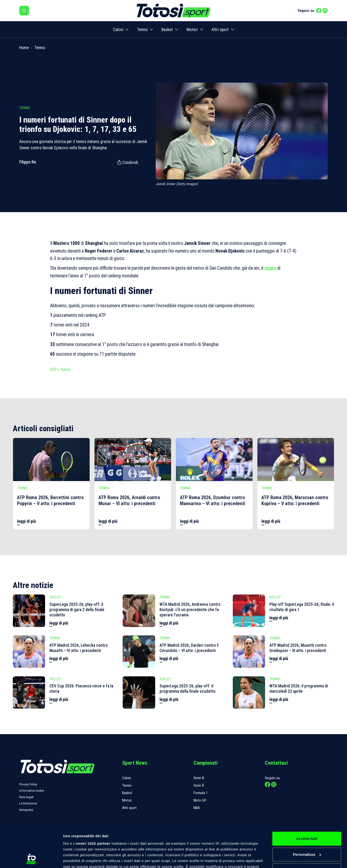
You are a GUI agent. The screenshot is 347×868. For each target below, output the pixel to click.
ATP (53, 370)
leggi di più (27, 521)
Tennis (142, 30)
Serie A (199, 778)
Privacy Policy (28, 784)
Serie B (199, 785)
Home (24, 48)
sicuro (271, 268)
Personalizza (307, 816)
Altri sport (220, 30)
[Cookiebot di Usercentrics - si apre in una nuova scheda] (31, 859)
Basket (167, 30)
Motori (192, 30)
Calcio (118, 30)
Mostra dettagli (76, 858)
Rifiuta (307, 832)
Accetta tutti (307, 800)
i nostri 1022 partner (92, 805)
